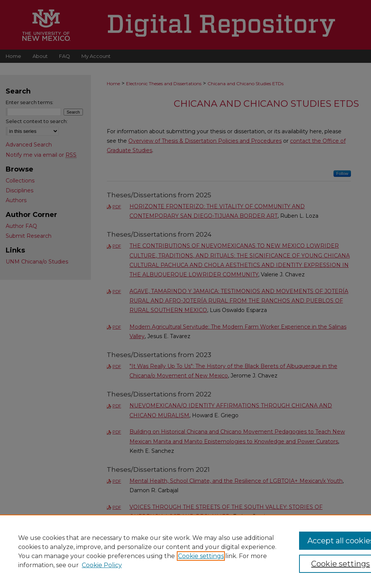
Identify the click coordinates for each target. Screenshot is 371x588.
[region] (185, 551)
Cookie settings (201, 556)
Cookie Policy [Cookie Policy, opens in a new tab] (102, 565)
